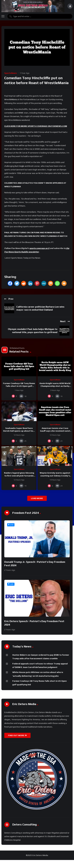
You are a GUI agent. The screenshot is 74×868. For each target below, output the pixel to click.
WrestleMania (11, 99)
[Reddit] (24, 283)
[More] (64, 283)
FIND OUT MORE (17, 735)
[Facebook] (10, 283)
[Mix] (51, 283)
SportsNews (11, 73)
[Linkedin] (30, 283)
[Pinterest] (37, 283)
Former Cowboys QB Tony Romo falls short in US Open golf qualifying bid (19, 386)
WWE (21, 113)
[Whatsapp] (57, 283)
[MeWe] (44, 283)
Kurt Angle (20, 166)
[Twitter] (17, 283)
